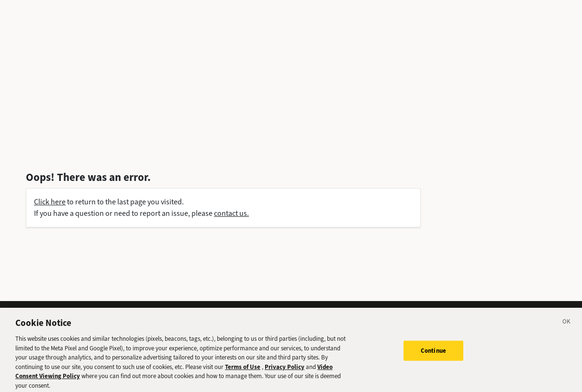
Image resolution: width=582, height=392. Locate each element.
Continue (433, 356)
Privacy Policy (285, 373)
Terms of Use (243, 373)
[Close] (567, 329)
